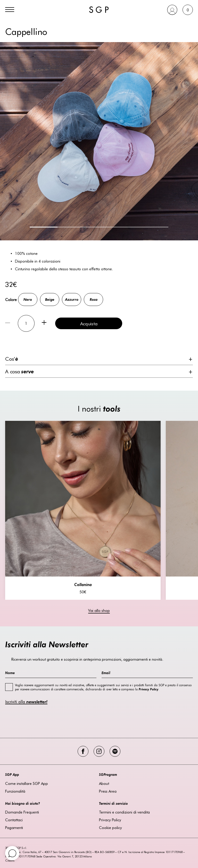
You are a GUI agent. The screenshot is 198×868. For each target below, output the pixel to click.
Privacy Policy (110, 820)
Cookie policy (110, 827)
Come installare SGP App (27, 783)
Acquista (89, 323)
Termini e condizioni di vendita (124, 812)
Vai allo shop (99, 610)
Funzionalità (15, 791)
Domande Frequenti (22, 812)
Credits (10, 860)
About (104, 783)
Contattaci (14, 820)
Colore (11, 299)
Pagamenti (14, 827)
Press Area (108, 791)
